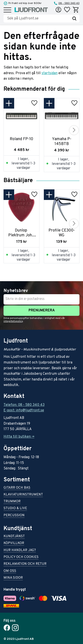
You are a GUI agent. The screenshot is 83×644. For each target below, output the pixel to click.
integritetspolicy (13, 321)
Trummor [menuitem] (12, 502)
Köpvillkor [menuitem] (14, 543)
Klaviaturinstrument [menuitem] (23, 495)
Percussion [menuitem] (14, 516)
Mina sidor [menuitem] (13, 578)
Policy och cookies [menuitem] (21, 557)
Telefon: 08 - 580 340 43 (24, 405)
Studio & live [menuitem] (15, 509)
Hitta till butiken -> (19, 437)
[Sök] (74, 19)
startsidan (50, 73)
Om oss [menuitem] (10, 571)
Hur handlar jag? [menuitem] (20, 551)
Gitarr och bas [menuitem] (17, 488)
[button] (7, 10)
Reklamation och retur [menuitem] (25, 564)
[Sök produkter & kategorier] (38, 19)
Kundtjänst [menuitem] (14, 537)
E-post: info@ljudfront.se (24, 411)
